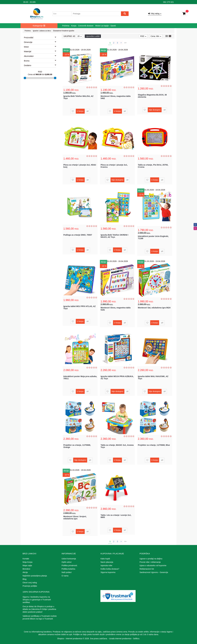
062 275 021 (168, 2)
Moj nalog (155, 14)
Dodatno (40, 65)
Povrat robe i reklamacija (150, 562)
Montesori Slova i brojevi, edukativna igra (75, 517)
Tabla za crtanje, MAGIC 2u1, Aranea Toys (117, 446)
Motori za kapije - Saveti (106, 26)
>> (125, 43)
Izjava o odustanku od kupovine (153, 565)
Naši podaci (67, 572)
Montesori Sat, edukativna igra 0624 (154, 308)
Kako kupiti (105, 559)
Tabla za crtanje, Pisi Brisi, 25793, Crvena (153, 166)
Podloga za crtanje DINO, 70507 (78, 235)
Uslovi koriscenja (69, 559)
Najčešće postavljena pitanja (35, 576)
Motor (40, 47)
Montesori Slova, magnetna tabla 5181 (116, 309)
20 (79, 36)
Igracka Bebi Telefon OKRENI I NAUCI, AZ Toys (114, 236)
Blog (24, 579)
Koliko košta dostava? (110, 569)
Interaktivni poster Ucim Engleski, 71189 (153, 237)
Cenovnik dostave (86, 26)
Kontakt (26, 559)
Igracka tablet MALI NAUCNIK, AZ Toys (153, 377)
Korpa (74, 26)
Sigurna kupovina (108, 572)
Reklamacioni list (147, 569)
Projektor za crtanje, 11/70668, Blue (154, 445)
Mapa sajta (27, 565)
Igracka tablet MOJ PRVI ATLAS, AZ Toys (79, 307)
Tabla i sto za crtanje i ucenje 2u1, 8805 (116, 516)
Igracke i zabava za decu (42, 31)
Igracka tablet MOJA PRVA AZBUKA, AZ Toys (117, 377)
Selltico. (136, 639)
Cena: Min (156, 36)
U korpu (80, 111)
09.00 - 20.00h (29, 2)
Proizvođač (40, 37)
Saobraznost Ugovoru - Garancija (154, 572)
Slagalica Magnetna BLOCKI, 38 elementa (152, 96)
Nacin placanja (107, 562)
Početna (66, 26)
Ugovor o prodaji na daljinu (151, 559)
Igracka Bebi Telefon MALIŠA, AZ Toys (78, 97)
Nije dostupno (155, 110)
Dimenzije (40, 42)
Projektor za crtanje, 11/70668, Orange (77, 446)
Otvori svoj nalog (30, 583)
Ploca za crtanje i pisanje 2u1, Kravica (114, 166)
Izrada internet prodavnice (120, 639)
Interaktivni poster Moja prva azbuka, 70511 (80, 377)
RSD (143, 36)
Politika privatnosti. (70, 565)
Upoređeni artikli (93, 36)
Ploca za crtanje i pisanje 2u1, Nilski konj (80, 166)
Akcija (25, 572)
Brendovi (26, 569)
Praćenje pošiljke (30, 586)
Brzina (40, 61)
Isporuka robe (106, 565)
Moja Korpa (27, 562)
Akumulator (40, 56)
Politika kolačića (68, 569)
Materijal (40, 51)
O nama (65, 576)
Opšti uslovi (66, 562)
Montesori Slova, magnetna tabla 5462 (116, 97)
